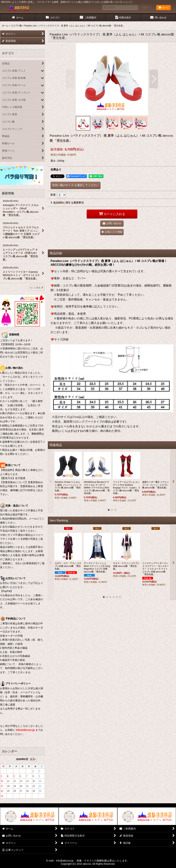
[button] (70, 79)
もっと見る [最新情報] (36, 288)
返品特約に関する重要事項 (67, 203)
